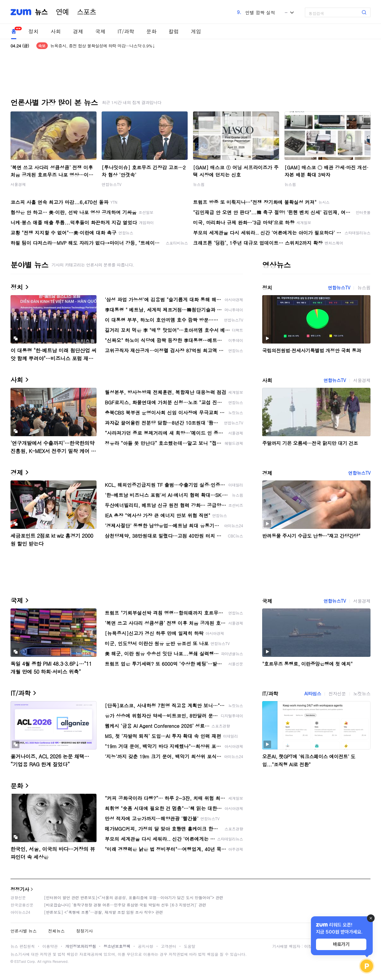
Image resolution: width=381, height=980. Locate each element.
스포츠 (87, 12)
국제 (100, 31)
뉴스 (41, 12)
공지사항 (146, 946)
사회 (56, 31)
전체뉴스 (56, 931)
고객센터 (169, 946)
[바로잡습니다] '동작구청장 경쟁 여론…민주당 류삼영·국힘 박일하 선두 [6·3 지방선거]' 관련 (125, 905)
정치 (33, 31)
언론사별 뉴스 (24, 931)
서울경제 (18, 184)
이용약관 (50, 946)
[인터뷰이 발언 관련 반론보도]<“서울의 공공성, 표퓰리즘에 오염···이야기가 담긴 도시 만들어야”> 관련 (134, 897)
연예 (62, 12)
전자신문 (337, 693)
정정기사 (20, 889)
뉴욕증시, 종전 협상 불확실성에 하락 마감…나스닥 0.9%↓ (103, 46)
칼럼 (174, 31)
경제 (78, 31)
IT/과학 (126, 31)
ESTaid (20, 961)
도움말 (190, 946)
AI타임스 (313, 693)
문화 (151, 31)
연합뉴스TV (111, 184)
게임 (196, 31)
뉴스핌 (199, 184)
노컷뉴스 (362, 693)
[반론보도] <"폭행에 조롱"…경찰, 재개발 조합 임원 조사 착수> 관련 (104, 912)
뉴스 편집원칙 (23, 946)
